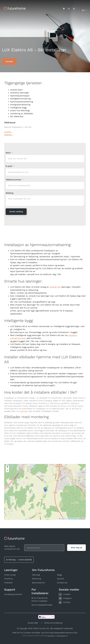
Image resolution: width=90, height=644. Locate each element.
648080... (9, 135)
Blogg (59, 575)
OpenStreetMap (72, 519)
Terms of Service (61, 636)
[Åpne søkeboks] (69, 9)
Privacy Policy (51, 636)
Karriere (61, 579)
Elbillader (24, 411)
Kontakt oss (62, 583)
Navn (8, 153)
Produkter (8, 583)
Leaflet (62, 519)
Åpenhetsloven (39, 583)
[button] (45, 490)
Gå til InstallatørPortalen (42, 605)
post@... (8, 132)
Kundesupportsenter (13, 594)
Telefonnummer (14, 180)
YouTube (67, 602)
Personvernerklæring (53, 623)
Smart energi (10, 575)
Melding (9, 193)
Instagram (67, 598)
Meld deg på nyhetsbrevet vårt (12, 548)
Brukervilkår (33, 623)
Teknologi (36, 575)
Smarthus (8, 579)
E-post (9, 166)
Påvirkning (36, 579)
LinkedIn (67, 594)
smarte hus (55, 287)
